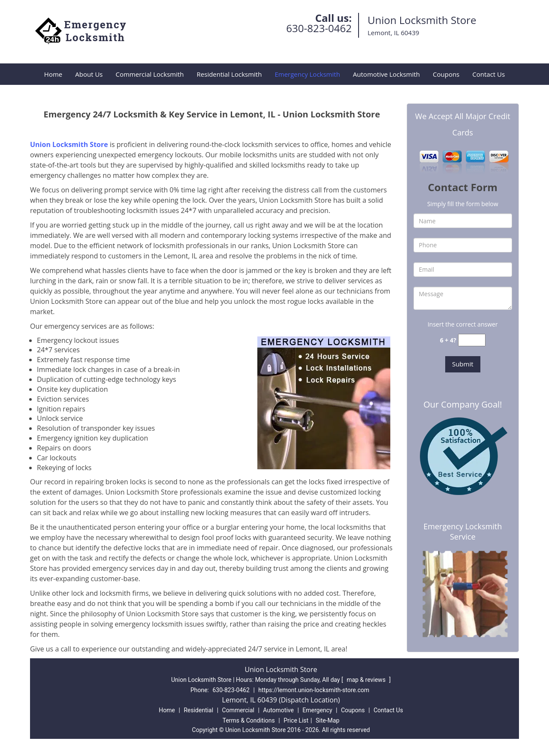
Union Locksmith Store (69, 144)
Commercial (238, 710)
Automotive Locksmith (386, 74)
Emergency (317, 710)
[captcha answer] (472, 340)
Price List (296, 720)
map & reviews (367, 680)
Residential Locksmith (229, 74)
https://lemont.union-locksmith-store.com (314, 690)
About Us (89, 74)
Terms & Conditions (249, 720)
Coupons (446, 74)
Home (53, 74)
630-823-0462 (319, 28)
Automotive (278, 710)
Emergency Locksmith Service (463, 531)
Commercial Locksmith (149, 74)
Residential (198, 710)
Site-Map (327, 720)
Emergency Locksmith (307, 74)
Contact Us (489, 74)
